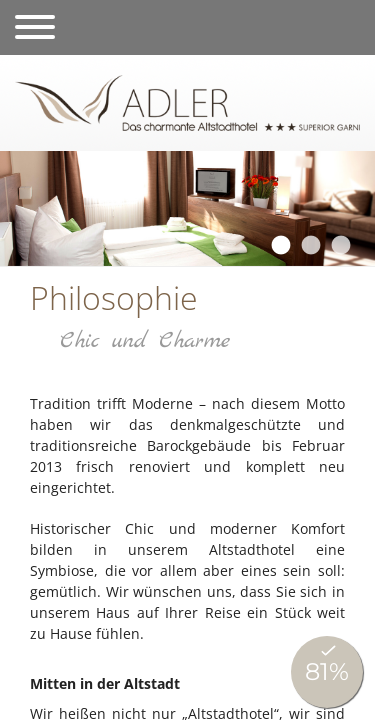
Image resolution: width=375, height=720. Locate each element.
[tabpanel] (187, 208)
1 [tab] (280, 246)
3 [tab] (340, 246)
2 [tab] (310, 246)
